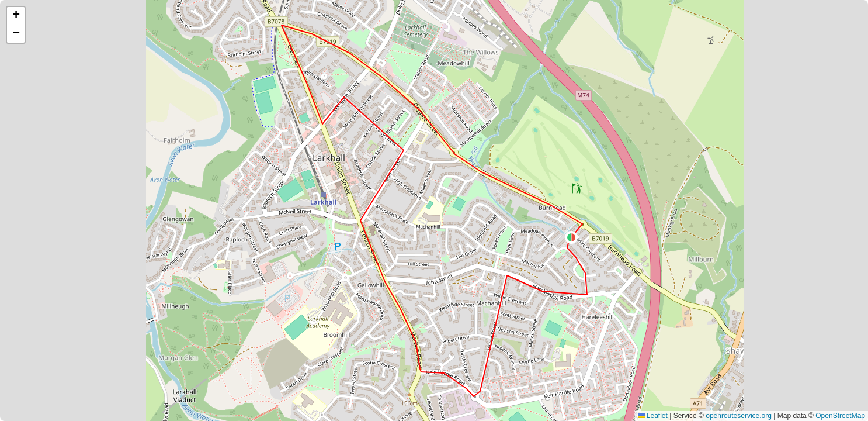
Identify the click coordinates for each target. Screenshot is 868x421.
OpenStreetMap (840, 416)
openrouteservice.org (739, 416)
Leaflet (653, 416)
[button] (571, 237)
